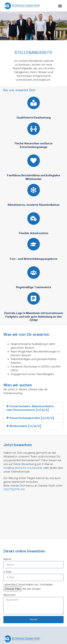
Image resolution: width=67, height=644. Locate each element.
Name (7, 559)
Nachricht (9, 595)
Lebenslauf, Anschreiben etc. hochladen (28, 585)
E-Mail (7, 572)
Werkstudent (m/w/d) (25, 426)
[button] (60, 6)
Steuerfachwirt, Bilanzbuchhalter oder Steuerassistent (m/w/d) (30, 408)
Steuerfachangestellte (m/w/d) (32, 418)
